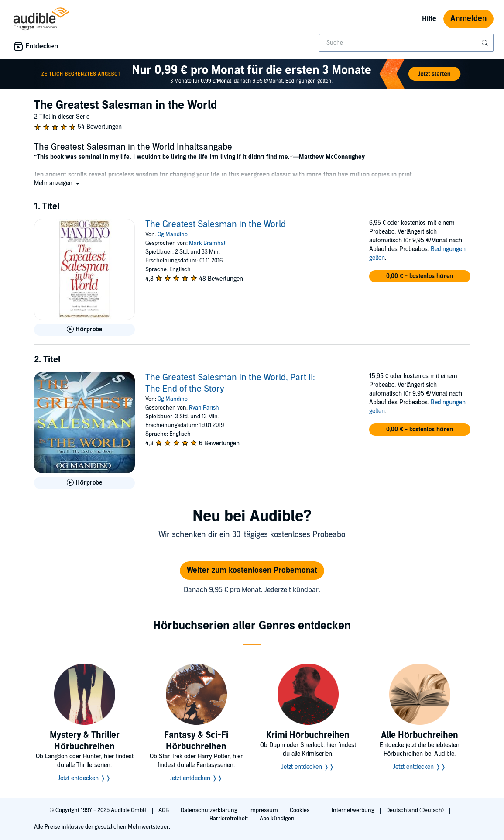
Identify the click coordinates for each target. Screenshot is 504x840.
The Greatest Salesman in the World (216, 224)
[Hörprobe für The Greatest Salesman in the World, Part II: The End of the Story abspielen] (85, 483)
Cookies (300, 810)
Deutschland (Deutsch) (416, 810)
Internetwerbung (354, 810)
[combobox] (406, 43)
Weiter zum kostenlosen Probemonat (252, 570)
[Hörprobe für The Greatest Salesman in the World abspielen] (85, 330)
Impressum (264, 810)
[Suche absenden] (486, 43)
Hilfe (429, 19)
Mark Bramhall (208, 243)
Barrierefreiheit (229, 819)
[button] (58, 183)
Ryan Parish (204, 408)
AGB (164, 810)
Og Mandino (173, 234)
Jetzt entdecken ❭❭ (84, 778)
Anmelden (468, 19)
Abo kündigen (277, 819)
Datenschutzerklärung (210, 810)
